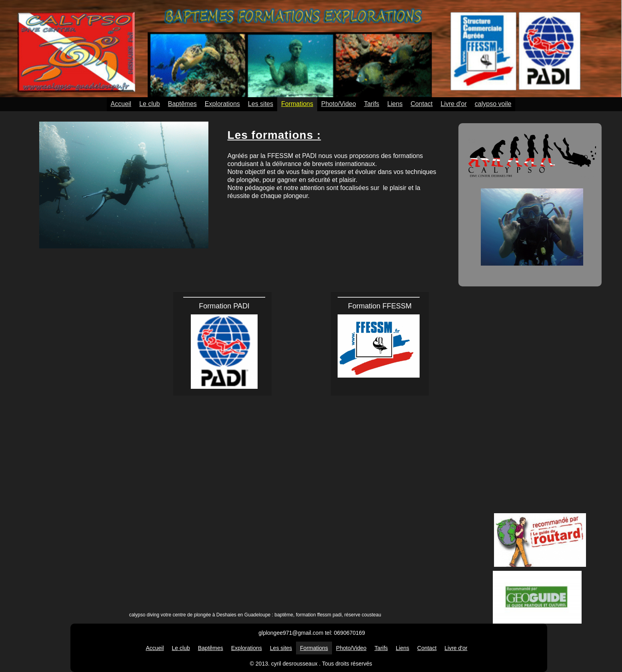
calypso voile (493, 104)
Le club (150, 104)
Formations (297, 104)
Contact (421, 104)
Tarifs (372, 104)
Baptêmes (182, 104)
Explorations (222, 104)
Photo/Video (339, 104)
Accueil (121, 104)
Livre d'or (454, 104)
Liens (395, 104)
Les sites (261, 104)
